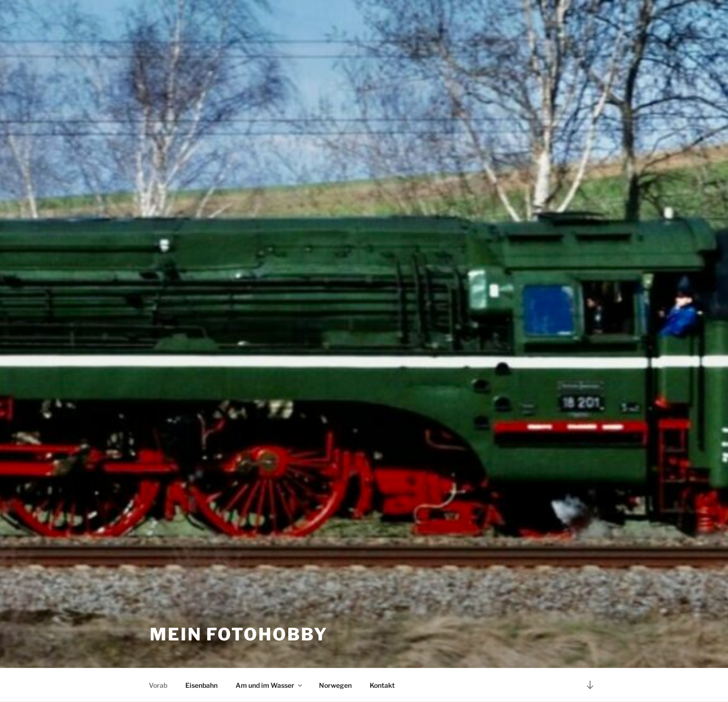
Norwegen (335, 685)
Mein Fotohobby (239, 634)
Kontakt (382, 685)
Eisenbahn (201, 685)
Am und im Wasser (269, 685)
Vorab (158, 685)
